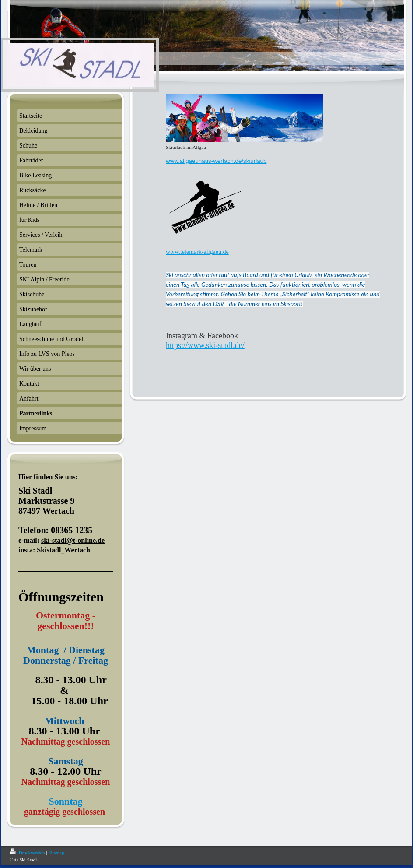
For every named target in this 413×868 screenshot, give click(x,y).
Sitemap (56, 853)
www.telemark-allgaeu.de (197, 252)
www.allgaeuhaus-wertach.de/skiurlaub (216, 161)
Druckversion (28, 853)
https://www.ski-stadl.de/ (205, 345)
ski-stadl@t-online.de (73, 540)
